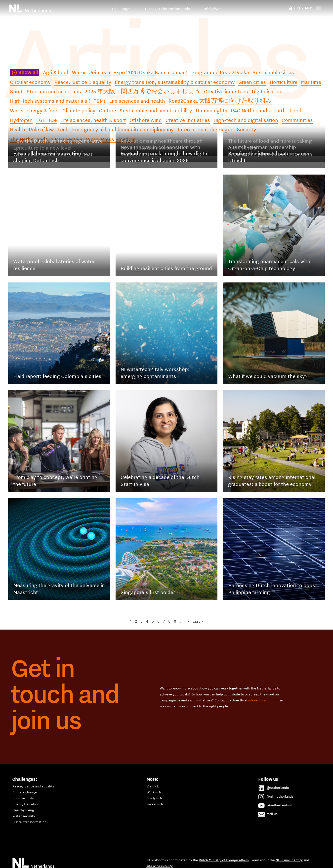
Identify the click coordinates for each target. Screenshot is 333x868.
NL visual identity (289, 860)
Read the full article (65, 213)
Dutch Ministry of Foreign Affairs (224, 860)
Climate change (25, 792)
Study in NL (155, 798)
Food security (23, 798)
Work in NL (155, 792)
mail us (268, 813)
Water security (24, 816)
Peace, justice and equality (33, 786)
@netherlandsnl (275, 804)
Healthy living (23, 810)
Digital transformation (29, 822)
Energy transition (26, 804)
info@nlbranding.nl (263, 700)
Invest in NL (156, 804)
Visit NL (153, 786)
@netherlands (274, 787)
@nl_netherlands (276, 796)
